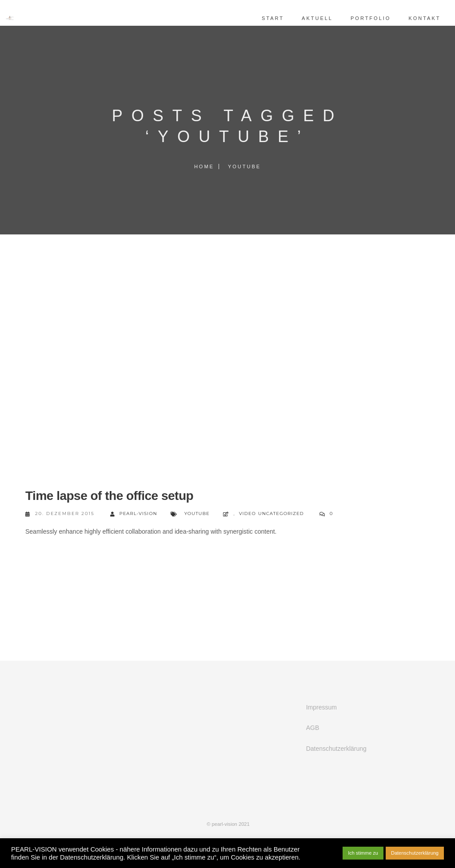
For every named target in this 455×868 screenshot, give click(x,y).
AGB (313, 728)
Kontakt (417, 18)
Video (247, 513)
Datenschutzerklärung (336, 749)
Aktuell (310, 18)
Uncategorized (281, 513)
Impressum (321, 707)
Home (204, 166)
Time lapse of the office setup (109, 496)
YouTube (197, 513)
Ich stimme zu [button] (363, 853)
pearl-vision (134, 514)
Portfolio (363, 18)
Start (265, 18)
